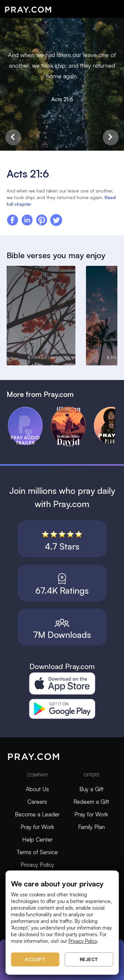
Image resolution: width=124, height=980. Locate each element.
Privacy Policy (37, 865)
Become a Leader (37, 814)
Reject (89, 959)
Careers (37, 802)
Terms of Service (37, 852)
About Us (37, 789)
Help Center (37, 839)
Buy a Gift (91, 789)
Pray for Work (37, 827)
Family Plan (91, 827)
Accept (35, 959)
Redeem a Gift (91, 802)
